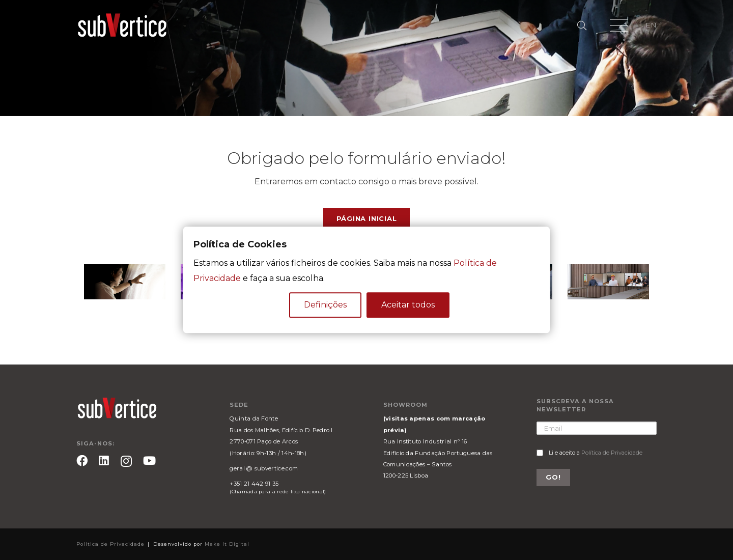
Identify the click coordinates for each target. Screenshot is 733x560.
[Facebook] (82, 461)
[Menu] (619, 25)
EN (651, 25)
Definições (325, 305)
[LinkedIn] (104, 461)
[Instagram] (126, 461)
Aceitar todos (408, 305)
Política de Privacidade (612, 453)
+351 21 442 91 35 (254, 484)
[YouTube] (149, 461)
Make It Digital (227, 544)
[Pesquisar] (582, 26)
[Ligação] (122, 25)
